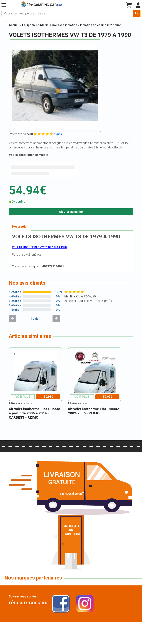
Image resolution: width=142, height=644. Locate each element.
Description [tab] (20, 227)
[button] (4, 5)
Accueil (14, 25)
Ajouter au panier (71, 212)
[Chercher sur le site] (67, 14)
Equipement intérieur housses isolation (50, 25)
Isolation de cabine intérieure (101, 25)
